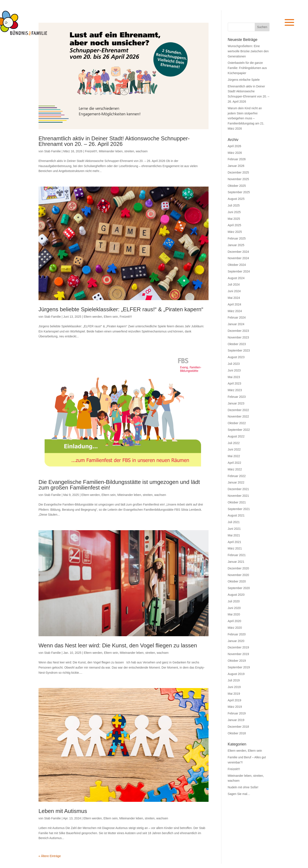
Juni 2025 (234, 212)
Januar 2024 (236, 324)
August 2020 (236, 595)
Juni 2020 (234, 608)
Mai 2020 (234, 614)
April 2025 (235, 225)
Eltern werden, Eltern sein (101, 317)
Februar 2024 (237, 317)
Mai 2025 (234, 219)
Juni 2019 (234, 687)
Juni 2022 (234, 449)
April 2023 (235, 383)
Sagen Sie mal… (239, 794)
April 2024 (235, 304)
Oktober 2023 (237, 344)
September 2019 (239, 667)
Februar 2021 (237, 555)
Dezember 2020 (238, 568)
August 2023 (236, 357)
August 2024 (236, 278)
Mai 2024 (234, 298)
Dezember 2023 (238, 331)
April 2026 (235, 146)
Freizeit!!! (91, 151)
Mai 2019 (234, 694)
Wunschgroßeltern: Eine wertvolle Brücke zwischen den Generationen (248, 51)
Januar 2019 (236, 720)
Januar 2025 (236, 245)
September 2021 (239, 509)
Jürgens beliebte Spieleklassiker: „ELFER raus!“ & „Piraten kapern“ (121, 309)
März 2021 (235, 548)
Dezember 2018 (238, 727)
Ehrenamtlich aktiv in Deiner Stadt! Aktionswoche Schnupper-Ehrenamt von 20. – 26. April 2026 (114, 141)
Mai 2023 (234, 377)
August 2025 (236, 199)
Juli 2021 (234, 522)
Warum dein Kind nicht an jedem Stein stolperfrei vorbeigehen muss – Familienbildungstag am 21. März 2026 (246, 118)
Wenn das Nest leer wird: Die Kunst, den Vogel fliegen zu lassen (118, 645)
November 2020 (238, 575)
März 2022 (235, 469)
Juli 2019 (234, 680)
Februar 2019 (237, 713)
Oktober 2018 (237, 733)
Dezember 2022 (238, 410)
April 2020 (235, 621)
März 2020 (235, 628)
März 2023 (235, 390)
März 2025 (235, 232)
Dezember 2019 (238, 647)
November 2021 (238, 496)
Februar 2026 (237, 159)
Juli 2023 (234, 364)
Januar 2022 (236, 482)
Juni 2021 (234, 529)
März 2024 (235, 311)
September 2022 (239, 430)
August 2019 (236, 674)
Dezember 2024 (238, 252)
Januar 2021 (236, 562)
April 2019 (235, 700)
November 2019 (238, 654)
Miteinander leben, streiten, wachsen (123, 151)
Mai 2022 (234, 456)
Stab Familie (52, 151)
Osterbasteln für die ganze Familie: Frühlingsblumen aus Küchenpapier (247, 68)
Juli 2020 (234, 601)
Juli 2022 (234, 443)
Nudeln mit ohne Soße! (243, 787)
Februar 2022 (237, 476)
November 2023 (238, 337)
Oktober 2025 (237, 186)
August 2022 (236, 436)
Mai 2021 (234, 535)
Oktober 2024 (237, 265)
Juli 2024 (234, 284)
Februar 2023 (237, 397)
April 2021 (235, 542)
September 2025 (239, 192)
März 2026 (235, 153)
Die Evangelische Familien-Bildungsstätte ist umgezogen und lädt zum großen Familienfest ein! (119, 485)
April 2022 (235, 463)
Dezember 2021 (238, 489)
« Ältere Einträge (50, 856)
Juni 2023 (234, 370)
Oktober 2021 (237, 502)
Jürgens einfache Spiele (244, 80)
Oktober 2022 (237, 423)
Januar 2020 (236, 641)
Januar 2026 (236, 166)
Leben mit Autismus (63, 811)
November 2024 (238, 258)
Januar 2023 (236, 403)
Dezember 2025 (238, 172)
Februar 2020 (237, 634)
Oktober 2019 (237, 661)
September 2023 (239, 350)
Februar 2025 (237, 238)
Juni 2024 (234, 291)
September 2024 (239, 271)
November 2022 (238, 416)
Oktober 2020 (237, 581)
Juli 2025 (234, 205)
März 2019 (235, 707)
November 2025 (238, 179)
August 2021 (236, 515)
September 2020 (239, 588)
